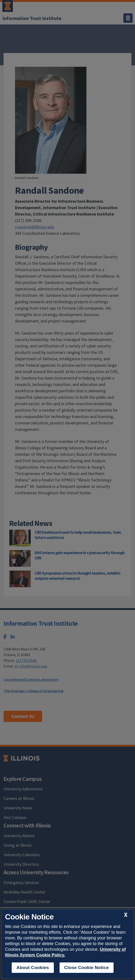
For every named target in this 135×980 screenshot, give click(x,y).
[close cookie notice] (126, 915)
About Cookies (33, 968)
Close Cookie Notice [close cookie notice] (87, 968)
